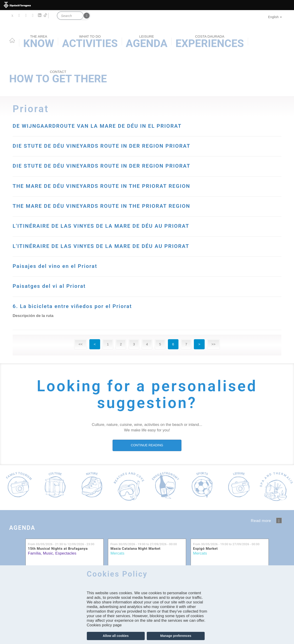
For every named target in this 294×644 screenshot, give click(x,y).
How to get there (58, 77)
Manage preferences (176, 636)
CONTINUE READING (147, 445)
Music (48, 553)
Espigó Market (206, 549)
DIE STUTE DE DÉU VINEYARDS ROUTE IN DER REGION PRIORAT (143, 145)
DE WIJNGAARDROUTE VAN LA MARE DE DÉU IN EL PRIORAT (136, 125)
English (275, 17)
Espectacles (66, 553)
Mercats (117, 553)
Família (34, 553)
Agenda (31, 526)
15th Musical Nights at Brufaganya (58, 549)
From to (61, 544)
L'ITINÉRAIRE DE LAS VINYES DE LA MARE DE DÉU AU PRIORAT (142, 225)
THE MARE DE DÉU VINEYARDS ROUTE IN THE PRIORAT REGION (143, 185)
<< (81, 344)
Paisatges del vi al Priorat (66, 285)
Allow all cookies (116, 636)
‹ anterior (279, 520)
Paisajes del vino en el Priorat (75, 265)
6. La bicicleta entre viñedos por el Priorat (100, 305)
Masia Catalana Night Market (136, 549)
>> (214, 344)
